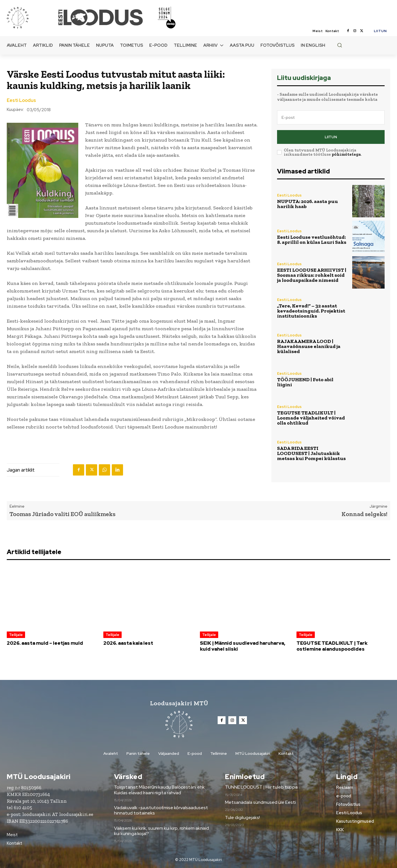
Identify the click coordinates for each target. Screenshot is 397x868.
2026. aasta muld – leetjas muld (45, 643)
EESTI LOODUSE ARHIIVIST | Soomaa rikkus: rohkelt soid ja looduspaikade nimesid (312, 275)
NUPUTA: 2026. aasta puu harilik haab (307, 204)
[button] (340, 45)
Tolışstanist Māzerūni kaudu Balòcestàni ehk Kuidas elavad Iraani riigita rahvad (159, 790)
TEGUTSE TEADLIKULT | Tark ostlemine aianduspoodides (332, 646)
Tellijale (16, 635)
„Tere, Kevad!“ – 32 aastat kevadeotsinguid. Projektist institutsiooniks (311, 311)
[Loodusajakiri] (32, 17)
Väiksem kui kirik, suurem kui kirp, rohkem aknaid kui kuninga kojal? (161, 831)
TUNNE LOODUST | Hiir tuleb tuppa (261, 787)
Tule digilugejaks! (242, 817)
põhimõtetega (346, 154)
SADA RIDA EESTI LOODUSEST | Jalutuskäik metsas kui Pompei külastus (311, 453)
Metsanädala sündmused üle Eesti (260, 802)
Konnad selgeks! (364, 514)
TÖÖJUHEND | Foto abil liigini (305, 382)
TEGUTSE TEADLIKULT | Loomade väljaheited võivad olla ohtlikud (311, 418)
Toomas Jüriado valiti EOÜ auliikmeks (63, 514)
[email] (331, 117)
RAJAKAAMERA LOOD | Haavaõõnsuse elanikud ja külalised (309, 346)
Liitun (331, 137)
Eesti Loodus (21, 101)
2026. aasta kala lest (128, 643)
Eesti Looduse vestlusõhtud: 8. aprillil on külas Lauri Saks (312, 240)
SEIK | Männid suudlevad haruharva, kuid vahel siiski (243, 646)
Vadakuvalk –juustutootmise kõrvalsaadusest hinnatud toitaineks (161, 810)
